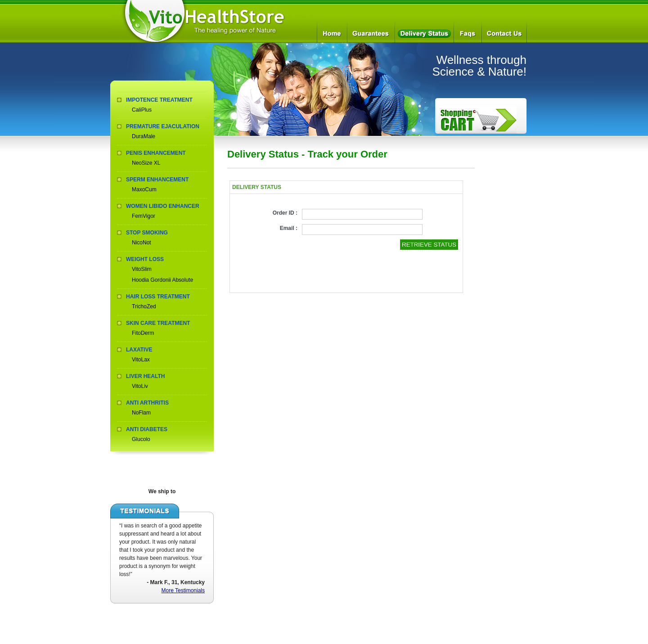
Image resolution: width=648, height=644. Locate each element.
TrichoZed (144, 306)
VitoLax (141, 360)
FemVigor (144, 216)
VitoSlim (142, 269)
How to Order (478, 120)
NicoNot (142, 243)
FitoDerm (143, 333)
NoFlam (141, 413)
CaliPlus (142, 110)
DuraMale (144, 136)
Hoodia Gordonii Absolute (162, 280)
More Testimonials (183, 590)
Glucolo (141, 439)
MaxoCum (144, 189)
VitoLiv (140, 386)
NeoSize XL (146, 163)
